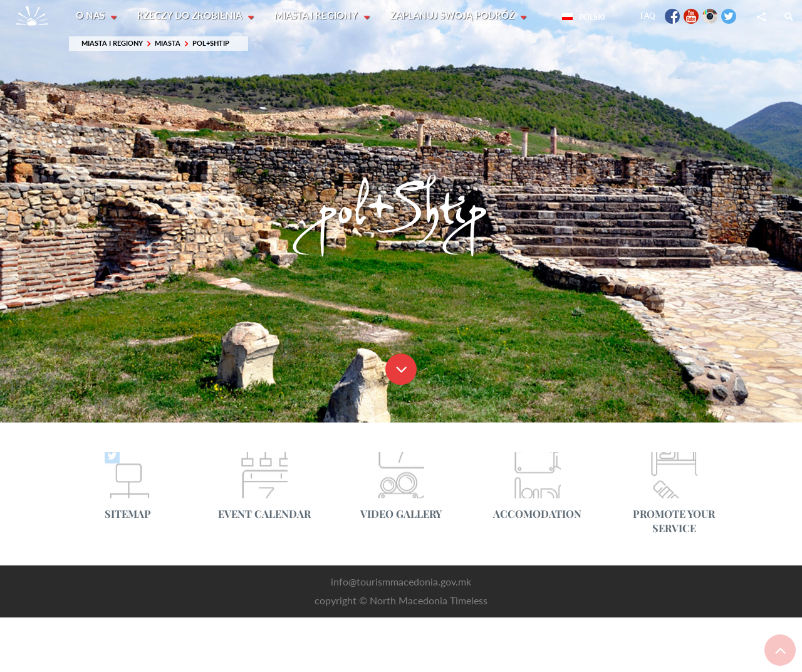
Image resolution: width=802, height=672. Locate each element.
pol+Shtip (211, 44)
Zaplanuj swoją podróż (456, 16)
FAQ (648, 16)
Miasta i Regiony (319, 16)
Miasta (168, 44)
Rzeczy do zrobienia (191, 16)
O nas (91, 16)
